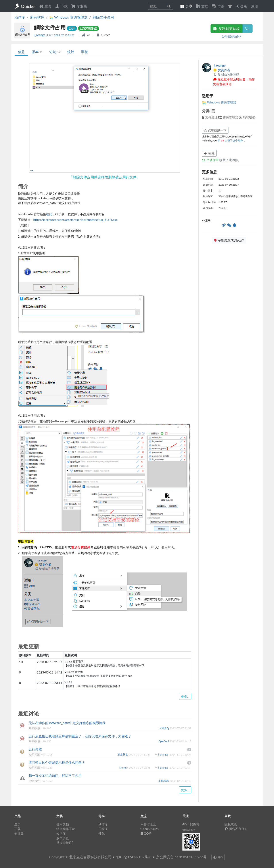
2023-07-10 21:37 (65, 35)
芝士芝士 (123, 754)
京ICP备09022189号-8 (134, 857)
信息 (21, 52)
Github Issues (150, 829)
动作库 (20, 17)
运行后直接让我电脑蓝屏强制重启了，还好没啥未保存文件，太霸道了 (80, 736)
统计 (71, 52)
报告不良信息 (236, 829)
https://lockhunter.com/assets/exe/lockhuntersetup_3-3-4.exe (76, 220)
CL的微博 (191, 824)
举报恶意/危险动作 (229, 240)
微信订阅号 (189, 830)
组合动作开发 (66, 829)
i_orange (40, 35)
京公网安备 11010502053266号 (182, 857)
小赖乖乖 (164, 781)
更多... (185, 696)
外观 (102, 833)
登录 (241, 6)
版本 (37, 52)
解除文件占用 (103, 17)
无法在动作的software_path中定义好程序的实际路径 (67, 723)
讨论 (55, 52)
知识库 (61, 833)
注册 (255, 6)
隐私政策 (231, 824)
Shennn (124, 768)
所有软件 (37, 17)
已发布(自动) (88, 28)
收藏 (209, 153)
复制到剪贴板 (226, 28)
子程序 (103, 829)
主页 (45, 6)
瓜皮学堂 (65, 843)
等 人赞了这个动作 (231, 140)
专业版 (79, 6)
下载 (61, 6)
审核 (84, 52)
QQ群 (146, 833)
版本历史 (63, 838)
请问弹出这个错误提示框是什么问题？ (57, 762)
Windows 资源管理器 (219, 102)
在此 (49, 214)
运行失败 (35, 749)
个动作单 (211, 160)
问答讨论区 (148, 824)
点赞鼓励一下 (215, 130)
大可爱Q (164, 728)
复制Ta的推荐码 (226, 75)
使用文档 (63, 824)
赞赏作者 (222, 70)
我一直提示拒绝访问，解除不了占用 (55, 775)
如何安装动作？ (232, 36)
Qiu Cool (164, 741)
